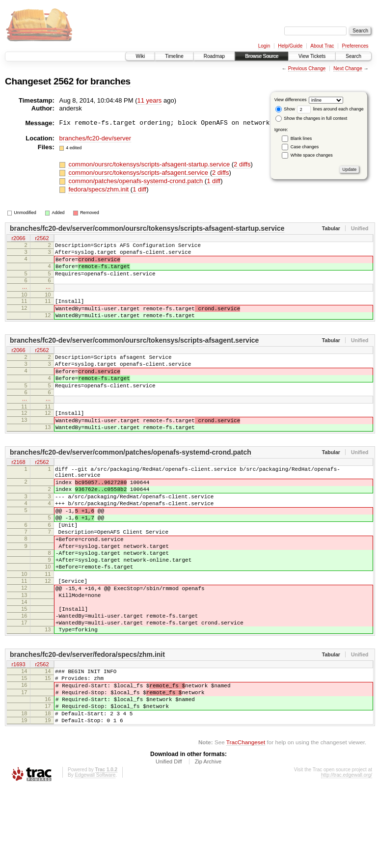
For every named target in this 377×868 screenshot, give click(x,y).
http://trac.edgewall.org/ (347, 854)
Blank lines (301, 138)
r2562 (42, 239)
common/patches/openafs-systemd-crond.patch (136, 181)
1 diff (214, 181)
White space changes (312, 155)
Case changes (305, 147)
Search (353, 56)
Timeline (174, 56)
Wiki (140, 56)
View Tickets (312, 56)
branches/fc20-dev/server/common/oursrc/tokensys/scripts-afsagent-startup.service (147, 228)
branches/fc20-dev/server (95, 138)
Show (285, 109)
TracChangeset (246, 822)
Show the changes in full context (311, 118)
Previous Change (307, 68)
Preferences (355, 46)
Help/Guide (290, 46)
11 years (150, 100)
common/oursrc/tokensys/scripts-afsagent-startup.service (150, 164)
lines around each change (330, 109)
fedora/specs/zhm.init (99, 189)
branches (110, 81)
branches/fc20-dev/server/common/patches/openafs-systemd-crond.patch (131, 482)
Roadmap (214, 56)
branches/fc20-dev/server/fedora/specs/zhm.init (87, 721)
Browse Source (262, 56)
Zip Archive (208, 841)
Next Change (348, 68)
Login (264, 46)
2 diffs (242, 164)
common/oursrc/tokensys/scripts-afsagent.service (139, 173)
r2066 (18, 239)
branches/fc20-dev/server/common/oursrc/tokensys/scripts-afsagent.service (134, 355)
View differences (291, 100)
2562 (64, 81)
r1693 (18, 731)
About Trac (322, 46)
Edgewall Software (95, 854)
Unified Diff (169, 841)
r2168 (18, 492)
